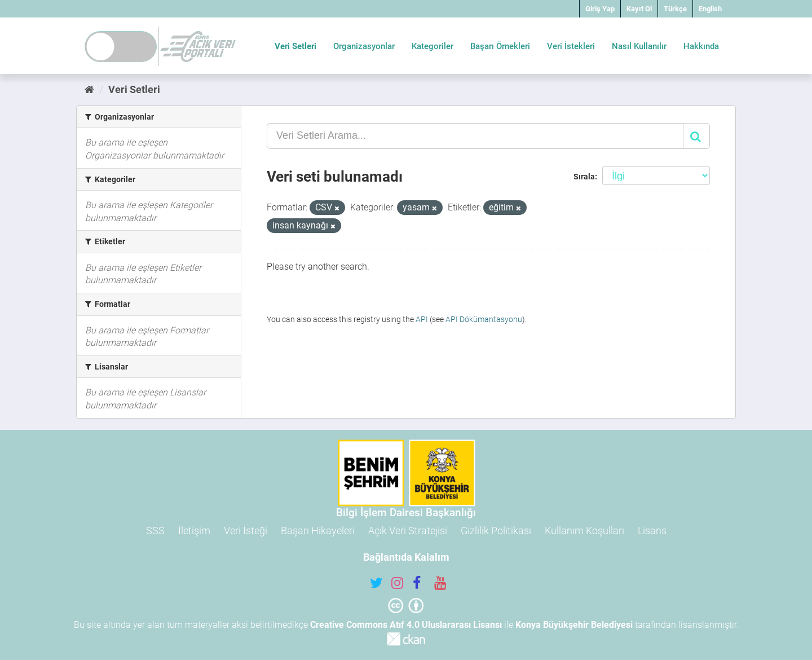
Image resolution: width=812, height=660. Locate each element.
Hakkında (701, 46)
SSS (155, 531)
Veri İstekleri (571, 46)
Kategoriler (433, 46)
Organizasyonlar (364, 46)
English (710, 9)
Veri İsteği (246, 531)
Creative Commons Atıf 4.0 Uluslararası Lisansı (406, 625)
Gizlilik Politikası (496, 531)
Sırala (584, 177)
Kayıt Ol (639, 9)
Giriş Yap (600, 9)
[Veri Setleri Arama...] (475, 136)
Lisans (652, 531)
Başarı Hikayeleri (318, 531)
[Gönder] (696, 136)
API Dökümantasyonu (484, 319)
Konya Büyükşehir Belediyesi (574, 625)
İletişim (194, 531)
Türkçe (675, 9)
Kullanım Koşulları (584, 531)
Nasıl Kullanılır (639, 46)
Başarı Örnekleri (500, 46)
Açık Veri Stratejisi (408, 531)
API (422, 319)
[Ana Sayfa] (89, 89)
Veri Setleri (295, 46)
